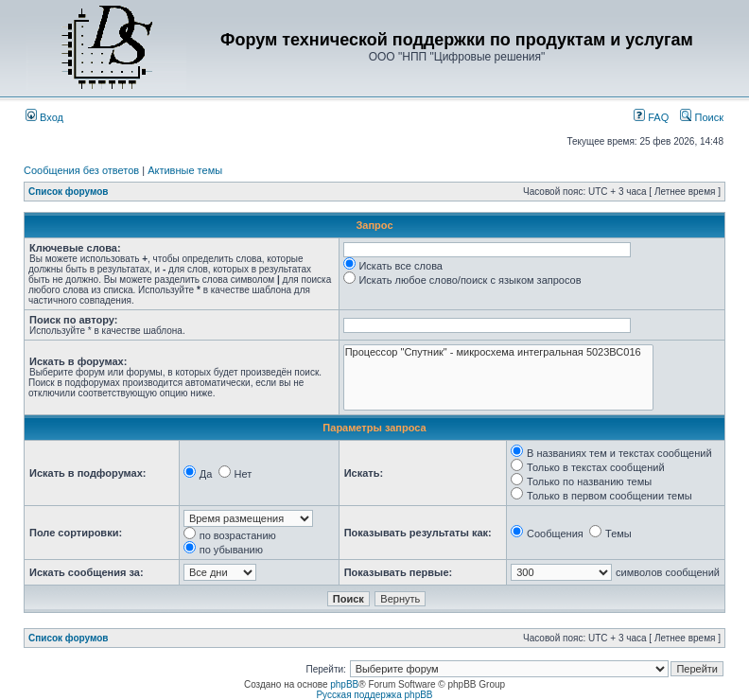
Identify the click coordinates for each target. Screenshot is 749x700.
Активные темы (185, 170)
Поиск (702, 117)
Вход (44, 117)
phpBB (344, 684)
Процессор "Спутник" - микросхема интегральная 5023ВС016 (498, 352)
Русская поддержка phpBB (374, 695)
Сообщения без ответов (81, 170)
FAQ (651, 117)
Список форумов (69, 192)
